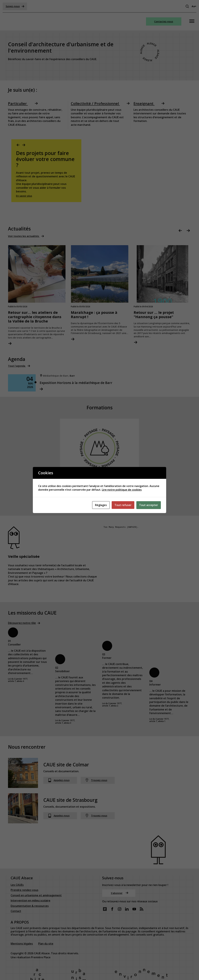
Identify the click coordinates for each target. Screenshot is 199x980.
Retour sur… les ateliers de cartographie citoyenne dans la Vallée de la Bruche (35, 317)
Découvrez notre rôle (22, 624)
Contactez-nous (164, 21)
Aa (194, 6)
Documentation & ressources (30, 889)
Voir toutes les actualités (25, 236)
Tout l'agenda (17, 366)
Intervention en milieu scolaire (30, 884)
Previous (18, 145)
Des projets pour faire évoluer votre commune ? (45, 159)
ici (16, 578)
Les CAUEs (17, 868)
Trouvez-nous (96, 782)
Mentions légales (22, 927)
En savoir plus (24, 196)
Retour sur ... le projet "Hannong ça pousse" (154, 315)
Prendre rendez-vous (24, 873)
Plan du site (46, 927)
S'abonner (120, 876)
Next (24, 145)
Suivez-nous (15, 6)
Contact (16, 894)
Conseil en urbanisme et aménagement (36, 879)
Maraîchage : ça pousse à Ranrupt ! (94, 315)
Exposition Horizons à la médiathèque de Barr (81, 383)
